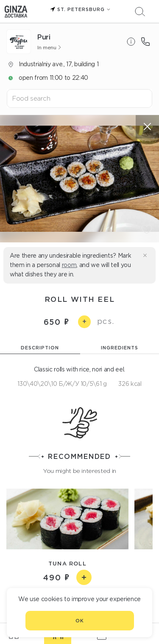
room (69, 265)
